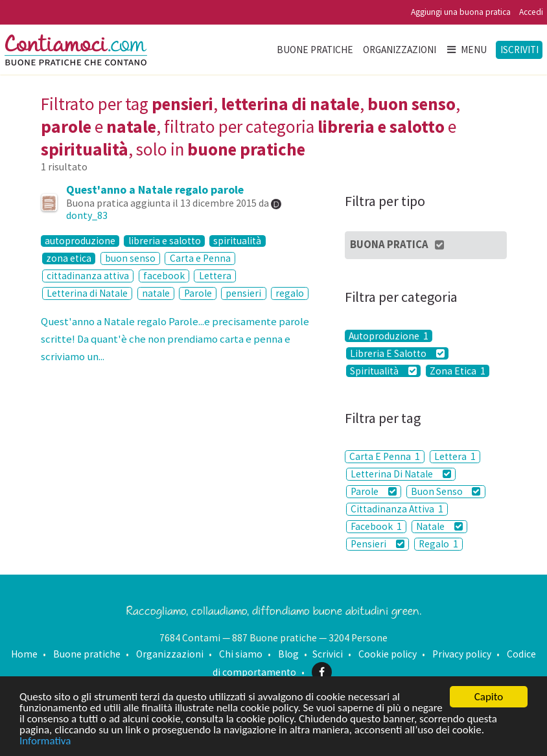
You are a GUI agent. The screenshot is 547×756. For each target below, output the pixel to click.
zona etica (69, 259)
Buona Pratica (398, 245)
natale (156, 293)
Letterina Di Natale (401, 474)
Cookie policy (388, 654)
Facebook (376, 526)
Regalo (438, 544)
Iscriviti (519, 50)
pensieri (243, 293)
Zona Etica (458, 371)
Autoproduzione (389, 336)
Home (24, 654)
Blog (288, 654)
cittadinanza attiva (88, 276)
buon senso (130, 258)
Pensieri (378, 544)
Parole (198, 293)
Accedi (531, 12)
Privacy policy (462, 654)
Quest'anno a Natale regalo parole (155, 189)
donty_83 (87, 215)
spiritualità (237, 241)
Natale (439, 526)
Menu (466, 50)
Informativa (45, 741)
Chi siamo (241, 654)
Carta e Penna (200, 258)
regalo (290, 293)
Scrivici (328, 654)
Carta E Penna (385, 456)
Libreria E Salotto (397, 353)
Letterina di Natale (87, 293)
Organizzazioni (400, 50)
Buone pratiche (315, 50)
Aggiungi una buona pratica (461, 12)
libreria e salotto (165, 241)
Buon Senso (446, 491)
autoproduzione (80, 241)
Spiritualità (383, 371)
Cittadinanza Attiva (397, 509)
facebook (164, 276)
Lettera (215, 276)
